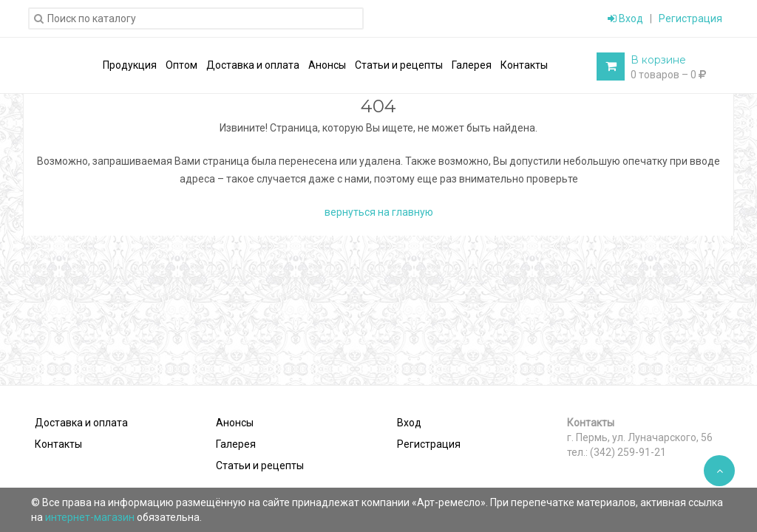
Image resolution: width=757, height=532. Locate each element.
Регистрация (690, 18)
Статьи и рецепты (260, 465)
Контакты (58, 444)
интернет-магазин (91, 517)
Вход (625, 18)
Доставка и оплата (81, 423)
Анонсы (235, 423)
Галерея (236, 444)
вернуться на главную (379, 212)
